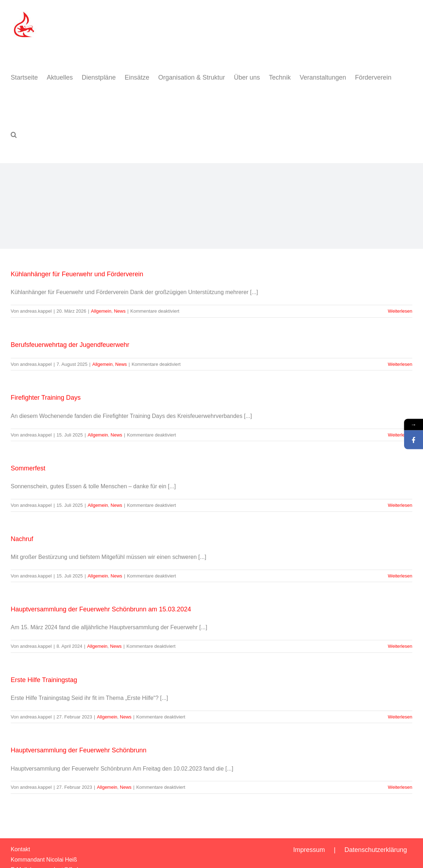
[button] (14, 135)
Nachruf (22, 539)
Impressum (309, 850)
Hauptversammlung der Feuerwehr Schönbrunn (79, 750)
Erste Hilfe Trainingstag (44, 680)
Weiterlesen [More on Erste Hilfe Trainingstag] (400, 717)
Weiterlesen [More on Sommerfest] (400, 505)
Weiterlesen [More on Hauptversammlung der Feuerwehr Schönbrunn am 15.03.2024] (400, 646)
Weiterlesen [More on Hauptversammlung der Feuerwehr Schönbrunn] (400, 787)
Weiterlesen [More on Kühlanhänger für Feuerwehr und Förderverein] (400, 311)
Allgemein (101, 311)
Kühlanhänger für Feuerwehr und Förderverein (77, 274)
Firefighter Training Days (46, 398)
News (120, 311)
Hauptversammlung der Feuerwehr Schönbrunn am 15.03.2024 (101, 609)
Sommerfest (28, 468)
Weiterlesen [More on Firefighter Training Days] (400, 435)
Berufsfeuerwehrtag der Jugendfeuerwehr (70, 345)
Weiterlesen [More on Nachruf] (400, 576)
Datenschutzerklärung (376, 850)
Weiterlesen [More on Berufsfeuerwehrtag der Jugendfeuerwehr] (400, 364)
